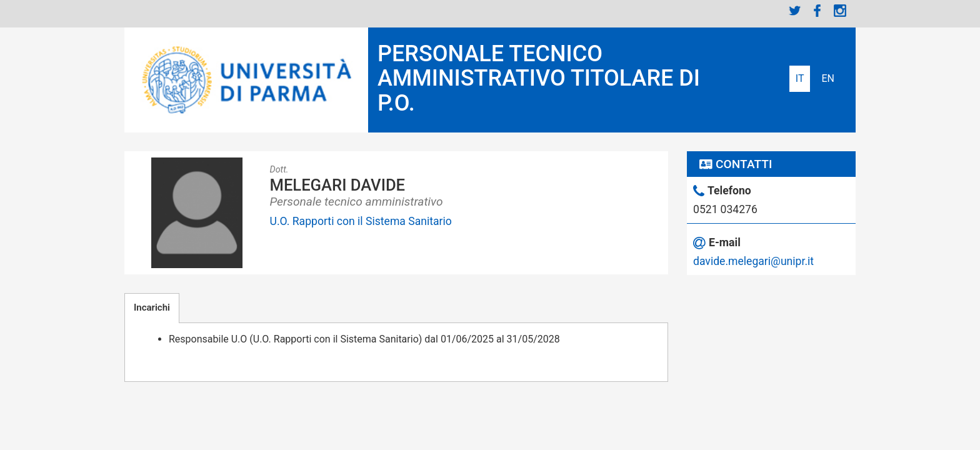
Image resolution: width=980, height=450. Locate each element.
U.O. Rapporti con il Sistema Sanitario (361, 221)
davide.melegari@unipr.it (753, 261)
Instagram (840, 11)
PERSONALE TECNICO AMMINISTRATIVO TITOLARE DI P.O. (539, 78)
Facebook (817, 11)
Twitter (795, 11)
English (828, 79)
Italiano (800, 79)
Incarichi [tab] (152, 307)
